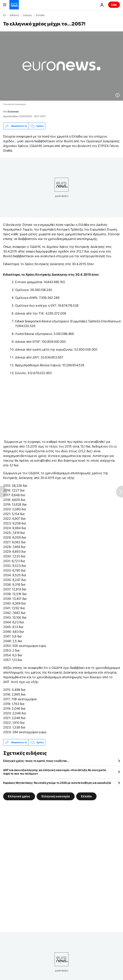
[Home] (4, 15)
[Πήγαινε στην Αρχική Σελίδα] (14, 5)
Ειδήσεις (14, 15)
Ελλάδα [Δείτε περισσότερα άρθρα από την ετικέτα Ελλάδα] (86, 796)
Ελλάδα (40, 15)
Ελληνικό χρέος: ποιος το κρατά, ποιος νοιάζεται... (36, 761)
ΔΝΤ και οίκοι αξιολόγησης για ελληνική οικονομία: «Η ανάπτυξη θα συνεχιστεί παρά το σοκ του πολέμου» (55, 772)
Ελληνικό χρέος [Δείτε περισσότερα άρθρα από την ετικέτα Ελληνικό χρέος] (19, 796)
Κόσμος (28, 15)
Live (114, 5)
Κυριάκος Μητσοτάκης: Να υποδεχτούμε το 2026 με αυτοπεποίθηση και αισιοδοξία (57, 783)
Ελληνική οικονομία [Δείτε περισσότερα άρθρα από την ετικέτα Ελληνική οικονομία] (56, 796)
